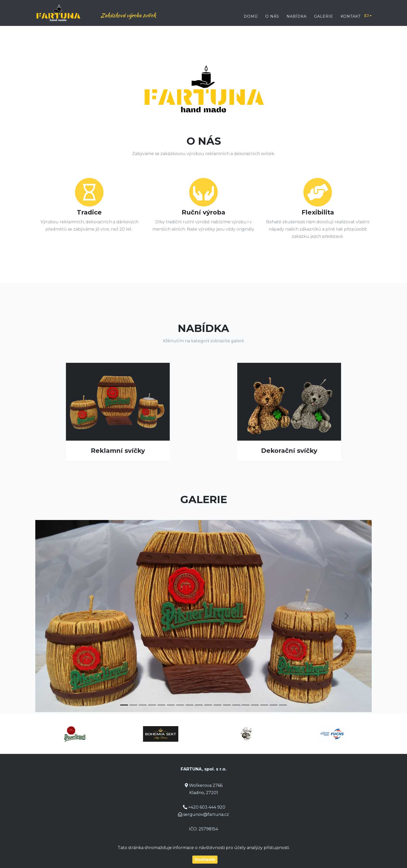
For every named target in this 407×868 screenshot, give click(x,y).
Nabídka (297, 16)
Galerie (324, 16)
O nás (272, 16)
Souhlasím (205, 859)
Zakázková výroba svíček (137, 15)
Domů (251, 16)
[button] (60, 616)
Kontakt (351, 16)
